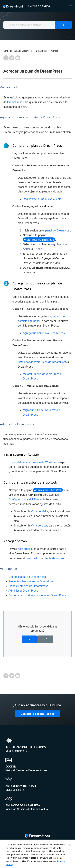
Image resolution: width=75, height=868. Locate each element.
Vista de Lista (39, 526)
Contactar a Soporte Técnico (38, 714)
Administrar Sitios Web (48, 490)
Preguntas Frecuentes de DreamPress (32, 581)
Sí (29, 639)
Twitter (12, 58)
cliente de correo (54, 558)
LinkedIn (18, 58)
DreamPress (42, 51)
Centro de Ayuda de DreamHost (18, 51)
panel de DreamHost (58, 231)
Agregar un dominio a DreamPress (44, 333)
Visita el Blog (13, 790)
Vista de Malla (40, 511)
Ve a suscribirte (15, 751)
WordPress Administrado (39, 240)
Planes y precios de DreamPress (29, 586)
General (55, 51)
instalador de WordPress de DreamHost (42, 362)
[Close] (70, 845)
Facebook (6, 58)
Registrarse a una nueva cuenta (42, 199)
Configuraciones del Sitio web (27, 499)
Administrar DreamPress (23, 591)
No (45, 639)
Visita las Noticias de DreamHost (25, 809)
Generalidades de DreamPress (27, 577)
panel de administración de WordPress (35, 462)
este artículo (25, 549)
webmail (32, 558)
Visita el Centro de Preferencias (25, 770)
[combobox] (37, 25)
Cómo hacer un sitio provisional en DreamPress (37, 595)
